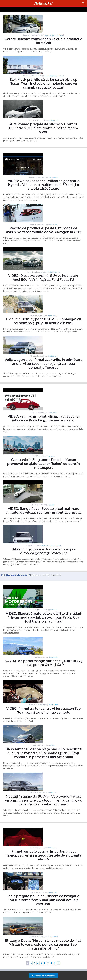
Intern (52, 746)
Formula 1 (52, 848)
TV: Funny (52, 413)
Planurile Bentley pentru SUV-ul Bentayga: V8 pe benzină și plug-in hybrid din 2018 (44, 321)
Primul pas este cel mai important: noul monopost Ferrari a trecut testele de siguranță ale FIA (43, 855)
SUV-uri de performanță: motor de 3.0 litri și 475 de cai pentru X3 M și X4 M (43, 663)
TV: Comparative (54, 272)
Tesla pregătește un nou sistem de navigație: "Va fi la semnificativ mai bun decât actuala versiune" (44, 900)
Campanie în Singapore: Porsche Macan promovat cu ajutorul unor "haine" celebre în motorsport (43, 464)
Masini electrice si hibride (54, 35)
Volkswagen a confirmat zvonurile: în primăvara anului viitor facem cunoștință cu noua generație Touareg (44, 364)
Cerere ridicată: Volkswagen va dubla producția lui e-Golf (43, 41)
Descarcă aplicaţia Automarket (44, 976)
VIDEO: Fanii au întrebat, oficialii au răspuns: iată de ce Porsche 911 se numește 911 (43, 418)
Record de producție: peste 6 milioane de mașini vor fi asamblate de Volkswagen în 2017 (43, 230)
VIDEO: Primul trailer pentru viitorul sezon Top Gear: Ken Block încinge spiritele (43, 710)
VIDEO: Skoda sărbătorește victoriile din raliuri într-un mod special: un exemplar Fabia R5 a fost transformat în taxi (43, 617)
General (51, 456)
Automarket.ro (44, 3)
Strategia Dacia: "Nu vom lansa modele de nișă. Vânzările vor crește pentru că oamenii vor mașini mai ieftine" (44, 944)
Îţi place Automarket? (18, 575)
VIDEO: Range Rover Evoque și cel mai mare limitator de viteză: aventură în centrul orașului (44, 511)
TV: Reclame (54, 177)
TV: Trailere (53, 705)
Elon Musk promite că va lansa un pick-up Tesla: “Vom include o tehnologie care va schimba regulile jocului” (43, 83)
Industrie (53, 225)
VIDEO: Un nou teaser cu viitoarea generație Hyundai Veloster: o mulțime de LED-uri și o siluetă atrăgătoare (44, 185)
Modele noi (54, 121)
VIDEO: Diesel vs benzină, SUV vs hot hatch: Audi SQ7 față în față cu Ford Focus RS (43, 278)
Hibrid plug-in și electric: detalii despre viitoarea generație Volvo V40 (44, 551)
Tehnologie (52, 892)
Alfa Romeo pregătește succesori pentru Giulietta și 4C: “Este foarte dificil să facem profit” (43, 128)
